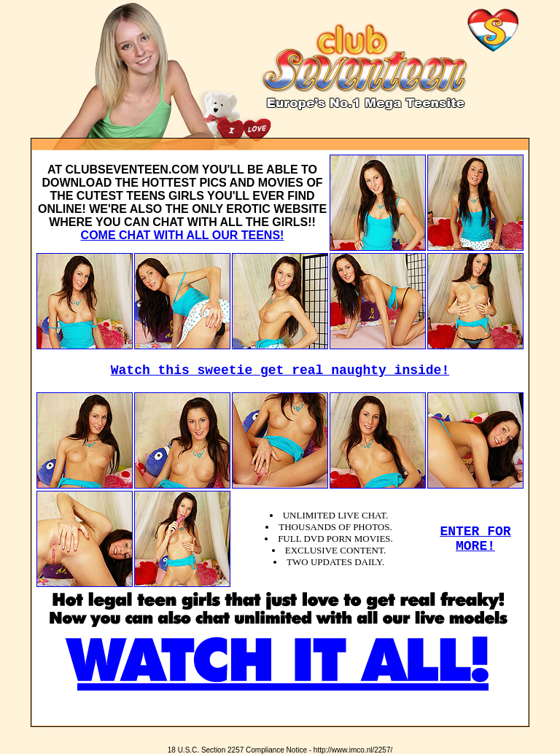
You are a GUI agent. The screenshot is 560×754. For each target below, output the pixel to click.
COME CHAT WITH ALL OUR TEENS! (183, 235)
